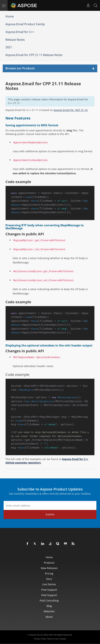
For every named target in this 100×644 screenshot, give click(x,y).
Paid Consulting (49, 600)
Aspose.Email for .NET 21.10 (71, 110)
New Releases (49, 568)
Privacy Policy (40, 639)
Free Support (49, 590)
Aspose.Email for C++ (20, 32)
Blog (49, 606)
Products (49, 563)
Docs (49, 579)
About (49, 617)
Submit (50, 514)
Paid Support (49, 595)
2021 (9, 47)
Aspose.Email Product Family (25, 24)
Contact (63, 639)
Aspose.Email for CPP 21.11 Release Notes (34, 55)
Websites (49, 611)
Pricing (49, 573)
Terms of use (53, 639)
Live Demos (49, 584)
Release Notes (15, 40)
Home (10, 16)
